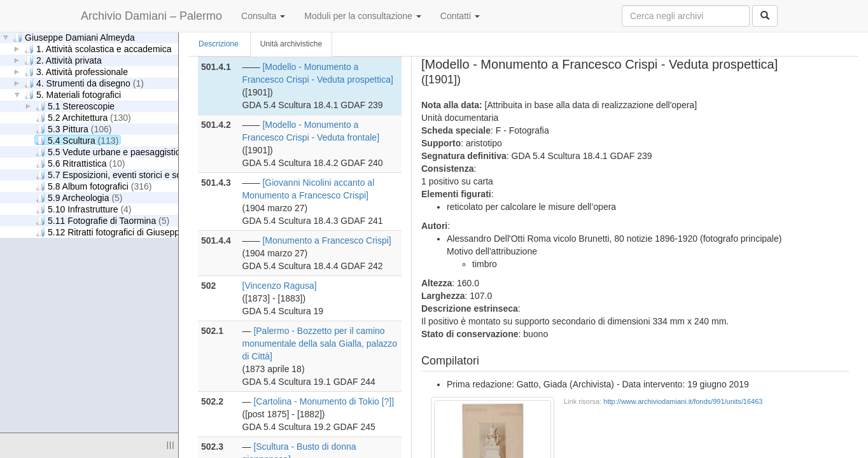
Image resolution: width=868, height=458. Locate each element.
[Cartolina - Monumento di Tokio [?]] (324, 401)
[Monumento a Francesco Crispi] (326, 240)
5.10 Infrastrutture (84, 209)
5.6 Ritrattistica (80, 163)
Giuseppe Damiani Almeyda (74, 37)
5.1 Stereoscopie (75, 106)
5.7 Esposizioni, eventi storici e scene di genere (145, 175)
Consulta (263, 16)
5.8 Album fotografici (94, 186)
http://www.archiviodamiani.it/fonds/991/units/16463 (683, 401)
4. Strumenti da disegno (84, 83)
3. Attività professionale (76, 72)
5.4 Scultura (77, 140)
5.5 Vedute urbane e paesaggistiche (119, 152)
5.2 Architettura (83, 117)
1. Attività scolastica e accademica (98, 49)
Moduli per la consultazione (363, 16)
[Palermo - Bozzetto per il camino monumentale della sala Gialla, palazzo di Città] (320, 343)
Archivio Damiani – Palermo (151, 16)
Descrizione (219, 44)
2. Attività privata (63, 60)
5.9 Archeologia (79, 198)
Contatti (460, 16)
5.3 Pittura (73, 129)
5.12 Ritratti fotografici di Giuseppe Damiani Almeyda (155, 232)
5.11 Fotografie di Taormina (102, 220)
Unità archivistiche (291, 44)
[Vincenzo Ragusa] (280, 286)
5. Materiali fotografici (73, 94)
